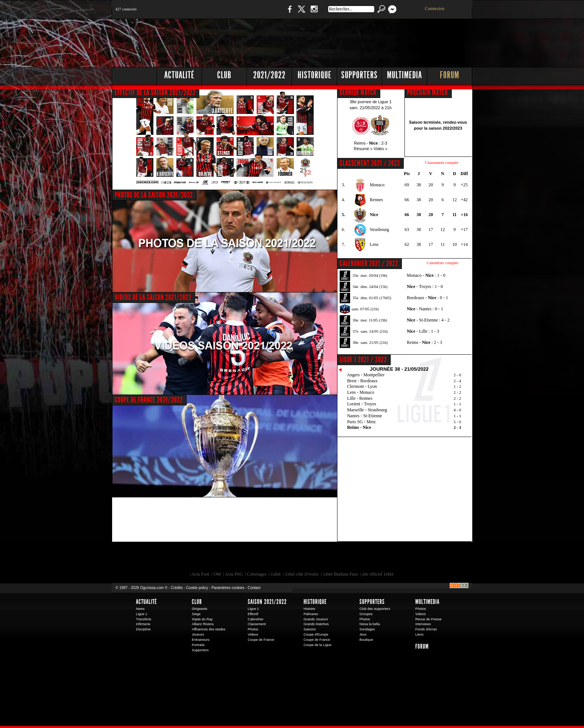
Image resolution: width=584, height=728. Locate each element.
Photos (253, 629)
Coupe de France (261, 640)
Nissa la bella (370, 624)
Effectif (253, 614)
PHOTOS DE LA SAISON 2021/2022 (154, 195)
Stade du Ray (202, 619)
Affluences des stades (209, 629)
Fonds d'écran (426, 629)
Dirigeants (200, 609)
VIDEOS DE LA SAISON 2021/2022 (153, 297)
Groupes (366, 614)
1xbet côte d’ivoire (302, 574)
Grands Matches (316, 624)
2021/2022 (269, 75)
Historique (315, 75)
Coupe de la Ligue (318, 645)
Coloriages (257, 574)
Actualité (179, 75)
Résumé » (363, 149)
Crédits (177, 588)
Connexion (435, 9)
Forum (450, 75)
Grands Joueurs (316, 619)
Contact (254, 588)
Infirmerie (143, 624)
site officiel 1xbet (378, 574)
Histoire (309, 609)
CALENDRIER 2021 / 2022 (369, 263)
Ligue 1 (142, 614)
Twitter (301, 13)
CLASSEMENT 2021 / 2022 (370, 163)
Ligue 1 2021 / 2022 (363, 360)
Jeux (363, 634)
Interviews (423, 624)
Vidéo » (380, 149)
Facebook (289, 13)
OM (217, 574)
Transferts (144, 619)
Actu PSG (234, 574)
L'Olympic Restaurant (296, 558)
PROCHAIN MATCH (428, 92)
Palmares (311, 614)
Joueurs (198, 634)
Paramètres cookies (228, 588)
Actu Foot (200, 574)
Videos (253, 634)
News (140, 609)
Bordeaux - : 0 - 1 (427, 298)
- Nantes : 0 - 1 (425, 309)
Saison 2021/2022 (267, 602)
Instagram (314, 13)
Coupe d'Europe (316, 634)
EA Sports (197, 558)
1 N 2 (236, 13)
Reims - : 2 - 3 (424, 342)
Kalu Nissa (396, 558)
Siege (196, 614)
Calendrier (256, 619)
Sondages (367, 629)
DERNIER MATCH (358, 92)
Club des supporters (375, 609)
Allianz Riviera (203, 624)
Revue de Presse (429, 619)
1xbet (276, 574)
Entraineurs (201, 640)
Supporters (359, 75)
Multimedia (404, 75)
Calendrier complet (442, 263)
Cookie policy (197, 588)
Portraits (198, 645)
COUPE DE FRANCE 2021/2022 (149, 400)
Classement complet (442, 162)
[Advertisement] (337, 41)
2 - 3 (457, 427)
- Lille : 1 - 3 (423, 331)
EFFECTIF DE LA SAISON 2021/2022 (155, 92)
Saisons (310, 629)
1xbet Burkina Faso (340, 574)
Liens (419, 634)
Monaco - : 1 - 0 (426, 275)
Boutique (265, 13)
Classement (257, 624)
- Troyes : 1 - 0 (425, 287)
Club (224, 75)
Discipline (143, 629)
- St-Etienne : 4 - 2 (428, 320)
